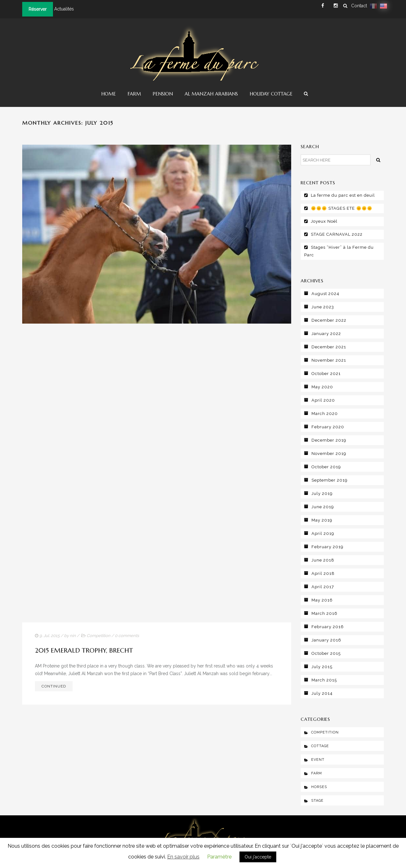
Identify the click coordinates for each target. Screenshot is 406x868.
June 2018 (323, 560)
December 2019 (329, 440)
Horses (319, 787)
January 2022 (326, 334)
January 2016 (326, 640)
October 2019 (326, 467)
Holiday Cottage (271, 94)
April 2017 (323, 587)
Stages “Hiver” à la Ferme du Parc (339, 251)
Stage (317, 801)
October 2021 (326, 374)
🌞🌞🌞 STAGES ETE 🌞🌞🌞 (342, 208)
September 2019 (330, 480)
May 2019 (322, 520)
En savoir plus (183, 857)
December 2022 (329, 320)
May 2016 (322, 600)
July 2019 (322, 493)
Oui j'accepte (258, 857)
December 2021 (329, 347)
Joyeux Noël (324, 221)
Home (108, 94)
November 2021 (329, 360)
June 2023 (323, 307)
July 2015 (322, 667)
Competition (98, 636)
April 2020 (323, 400)
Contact (359, 6)
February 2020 (328, 427)
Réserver (38, 9)
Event (318, 760)
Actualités (64, 9)
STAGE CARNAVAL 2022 (337, 234)
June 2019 (323, 507)
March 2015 (324, 680)
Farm (134, 94)
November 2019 (329, 454)
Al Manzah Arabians (211, 94)
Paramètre (219, 857)
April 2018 (323, 573)
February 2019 (327, 547)
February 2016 (328, 627)
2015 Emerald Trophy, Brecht (84, 651)
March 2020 (325, 414)
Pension (163, 94)
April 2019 (323, 533)
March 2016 (324, 613)
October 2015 (326, 653)
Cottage (320, 746)
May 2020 (322, 387)
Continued (54, 686)
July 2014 (322, 693)
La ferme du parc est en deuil (343, 195)
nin (73, 636)
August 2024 (325, 294)
